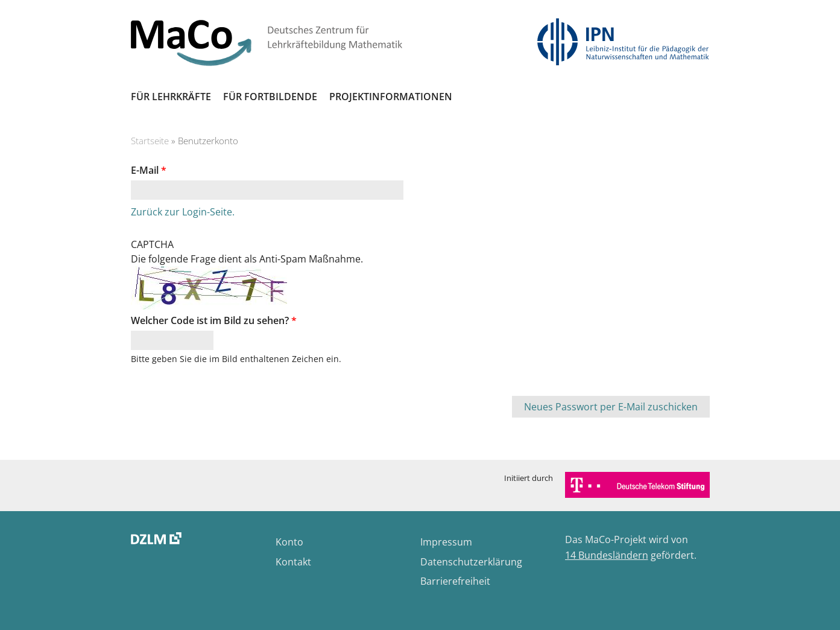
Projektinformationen (391, 97)
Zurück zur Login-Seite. (183, 212)
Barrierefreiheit (455, 581)
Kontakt (293, 562)
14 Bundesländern (607, 555)
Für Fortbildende (270, 97)
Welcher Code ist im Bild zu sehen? (214, 320)
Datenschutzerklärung (471, 562)
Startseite (150, 141)
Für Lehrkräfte (171, 97)
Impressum (446, 542)
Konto (289, 542)
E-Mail (149, 170)
